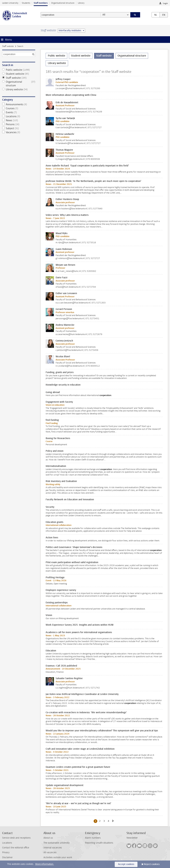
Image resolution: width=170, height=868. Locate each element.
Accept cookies (126, 864)
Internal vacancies (53, 848)
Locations (19, 116)
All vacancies (50, 852)
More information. (45, 864)
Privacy (6, 852)
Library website (19, 89)
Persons (19, 124)
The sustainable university (57, 843)
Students (26, 3)
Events (19, 112)
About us (48, 838)
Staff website (8, 46)
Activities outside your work (58, 857)
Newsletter (132, 838)
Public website (19, 70)
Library (81, 3)
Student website (19, 74)
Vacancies (19, 132)
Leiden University (10, 3)
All (104, 15)
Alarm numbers (93, 838)
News (19, 120)
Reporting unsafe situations (99, 843)
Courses (19, 108)
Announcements (19, 104)
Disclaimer (7, 857)
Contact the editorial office (16, 848)
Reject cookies (152, 864)
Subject (19, 128)
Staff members (41, 3)
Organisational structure (63, 3)
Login (165, 3)
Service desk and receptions (16, 838)
